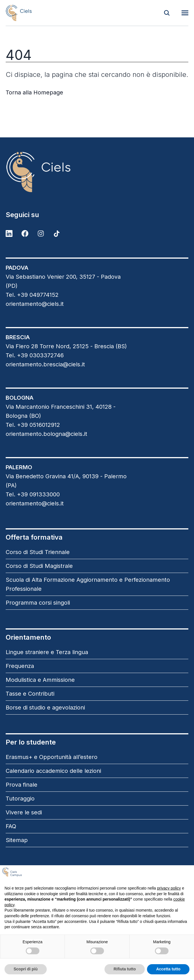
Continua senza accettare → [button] (161, 874)
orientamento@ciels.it (35, 304)
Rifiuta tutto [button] (125, 969)
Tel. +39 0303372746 (35, 355)
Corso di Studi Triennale (38, 552)
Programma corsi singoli (38, 603)
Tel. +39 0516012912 (33, 425)
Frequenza (20, 666)
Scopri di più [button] (26, 969)
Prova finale (22, 785)
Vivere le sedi (24, 812)
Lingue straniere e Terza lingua (47, 652)
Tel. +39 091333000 (33, 494)
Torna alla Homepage (34, 92)
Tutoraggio (20, 799)
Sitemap (17, 840)
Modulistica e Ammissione (40, 680)
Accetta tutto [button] (168, 969)
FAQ (11, 826)
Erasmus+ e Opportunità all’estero (52, 757)
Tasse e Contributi (30, 694)
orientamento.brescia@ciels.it (45, 364)
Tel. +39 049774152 (32, 295)
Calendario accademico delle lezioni (53, 771)
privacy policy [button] (169, 888)
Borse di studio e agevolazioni (45, 708)
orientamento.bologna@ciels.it (46, 434)
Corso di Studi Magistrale (39, 566)
